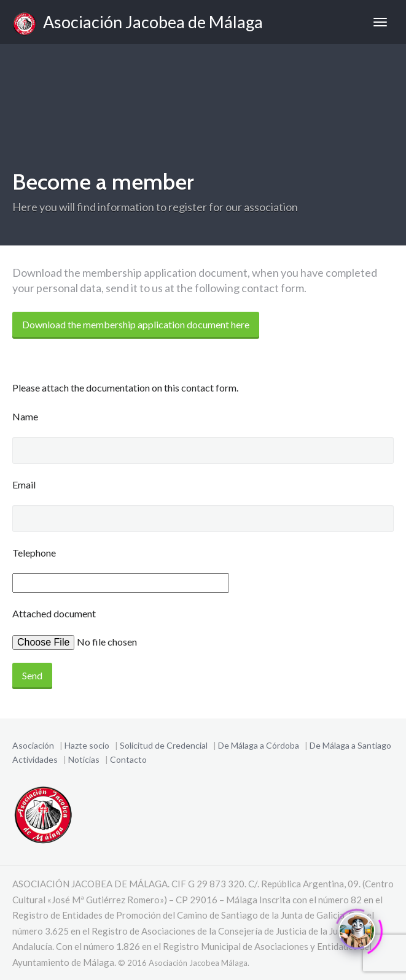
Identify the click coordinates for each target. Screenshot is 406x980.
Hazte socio (87, 745)
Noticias (84, 759)
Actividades (35, 759)
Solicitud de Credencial (164, 745)
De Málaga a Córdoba (259, 745)
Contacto (128, 759)
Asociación (33, 745)
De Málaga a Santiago (350, 745)
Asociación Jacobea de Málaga (138, 24)
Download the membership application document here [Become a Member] (136, 324)
